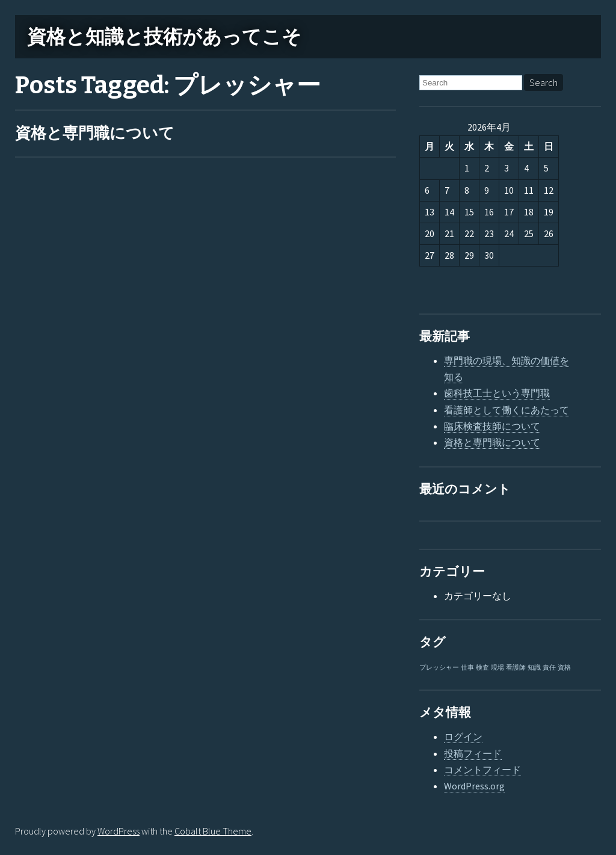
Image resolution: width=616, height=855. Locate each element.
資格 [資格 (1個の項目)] (564, 668)
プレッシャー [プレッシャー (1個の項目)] (439, 668)
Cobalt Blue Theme (213, 831)
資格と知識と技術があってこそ (164, 37)
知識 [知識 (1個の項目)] (534, 668)
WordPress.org (474, 786)
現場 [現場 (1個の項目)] (497, 668)
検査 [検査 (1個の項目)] (482, 668)
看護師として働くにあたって (507, 410)
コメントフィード (482, 770)
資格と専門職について (95, 133)
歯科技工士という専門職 (497, 393)
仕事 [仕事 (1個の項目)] (467, 668)
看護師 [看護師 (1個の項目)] (516, 668)
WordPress (119, 831)
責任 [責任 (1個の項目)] (549, 668)
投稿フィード (473, 753)
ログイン (463, 736)
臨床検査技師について (492, 426)
